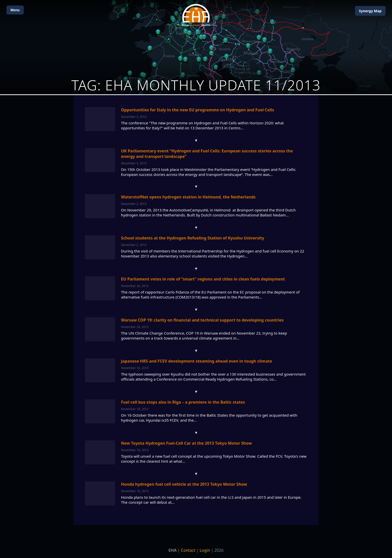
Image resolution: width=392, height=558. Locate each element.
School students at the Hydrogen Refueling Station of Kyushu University (193, 238)
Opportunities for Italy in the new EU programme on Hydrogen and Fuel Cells (197, 110)
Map (370, 11)
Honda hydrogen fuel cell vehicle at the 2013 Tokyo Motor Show (184, 484)
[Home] (196, 15)
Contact (188, 550)
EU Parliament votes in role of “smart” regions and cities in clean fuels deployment (203, 279)
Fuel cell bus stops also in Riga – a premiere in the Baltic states (183, 402)
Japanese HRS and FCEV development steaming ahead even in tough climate (196, 361)
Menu (15, 10)
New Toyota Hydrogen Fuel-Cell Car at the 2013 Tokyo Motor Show (186, 443)
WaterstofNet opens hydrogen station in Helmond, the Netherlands (188, 197)
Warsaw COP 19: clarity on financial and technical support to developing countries (202, 320)
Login (205, 550)
